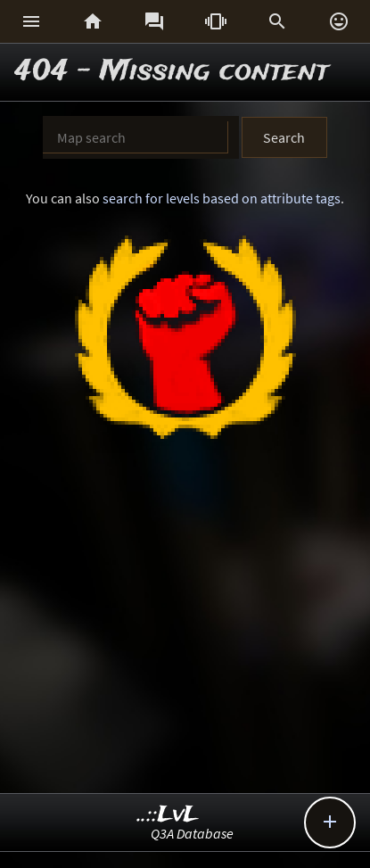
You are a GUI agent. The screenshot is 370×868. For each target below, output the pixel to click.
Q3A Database (192, 833)
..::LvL (168, 815)
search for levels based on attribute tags (222, 198)
